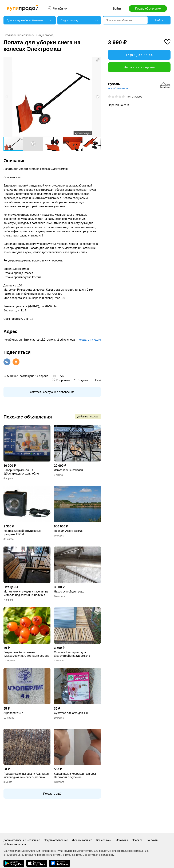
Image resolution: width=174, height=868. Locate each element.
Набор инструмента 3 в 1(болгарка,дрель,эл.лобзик (21, 472)
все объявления (118, 88)
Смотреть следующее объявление (52, 392)
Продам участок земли (69, 531)
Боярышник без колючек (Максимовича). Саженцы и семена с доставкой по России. (26, 654)
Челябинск (60, 9)
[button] (98, 60)
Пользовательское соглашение (129, 851)
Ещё (98, 380)
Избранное (63, 380)
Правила (137, 840)
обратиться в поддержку (99, 855)
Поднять (83, 380)
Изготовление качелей (68, 470)
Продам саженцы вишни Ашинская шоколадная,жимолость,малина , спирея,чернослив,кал (26, 776)
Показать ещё (52, 794)
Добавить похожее (88, 417)
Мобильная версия (15, 844)
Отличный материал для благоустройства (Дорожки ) (72, 654)
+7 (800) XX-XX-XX (139, 55)
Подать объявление (148, 9)
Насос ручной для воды (69, 592)
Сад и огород (45, 35)
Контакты (153, 840)
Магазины (122, 840)
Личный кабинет (82, 840)
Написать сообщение (139, 67)
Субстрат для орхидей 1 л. (71, 713)
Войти (117, 9)
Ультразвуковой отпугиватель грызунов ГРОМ (22, 533)
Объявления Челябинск (19, 35)
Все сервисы (104, 840)
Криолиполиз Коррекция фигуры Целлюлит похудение (75, 775)
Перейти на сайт (119, 105)
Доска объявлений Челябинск (21, 840)
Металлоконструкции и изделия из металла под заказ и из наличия (26, 593)
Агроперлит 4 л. (14, 713)
